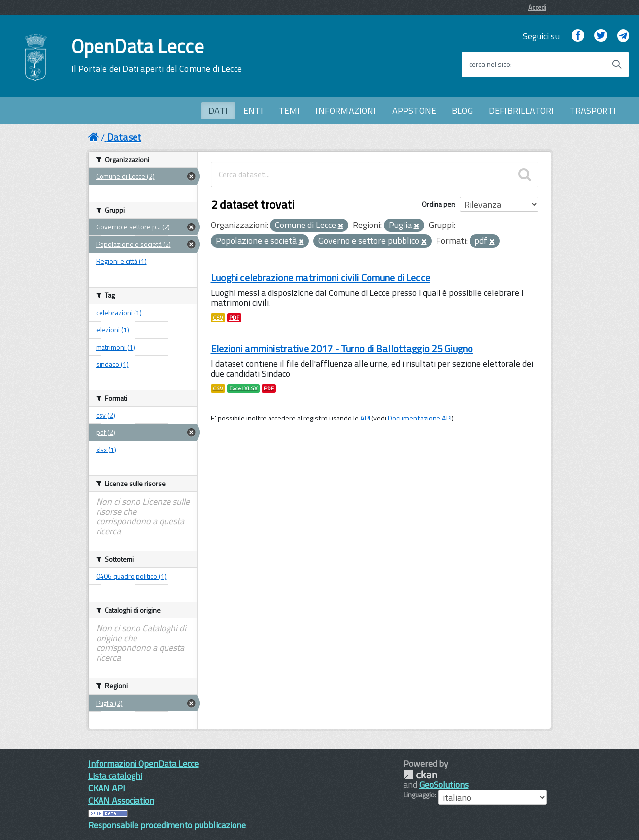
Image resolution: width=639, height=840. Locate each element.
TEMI (289, 111)
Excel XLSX (243, 388)
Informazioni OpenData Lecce (143, 763)
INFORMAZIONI (346, 111)
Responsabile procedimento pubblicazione (167, 825)
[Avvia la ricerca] (617, 65)
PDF (234, 318)
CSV (218, 318)
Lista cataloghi (115, 776)
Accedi (537, 7)
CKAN (420, 775)
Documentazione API (420, 418)
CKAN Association (121, 800)
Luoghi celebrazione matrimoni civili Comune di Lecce (320, 277)
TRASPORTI (593, 111)
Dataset (124, 137)
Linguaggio (419, 795)
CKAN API (107, 788)
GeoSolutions (444, 785)
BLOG (462, 111)
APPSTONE (414, 111)
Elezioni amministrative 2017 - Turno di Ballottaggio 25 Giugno (342, 348)
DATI (218, 111)
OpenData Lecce (157, 56)
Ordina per (438, 204)
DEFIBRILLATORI (521, 111)
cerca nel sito (490, 65)
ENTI (253, 111)
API (365, 418)
